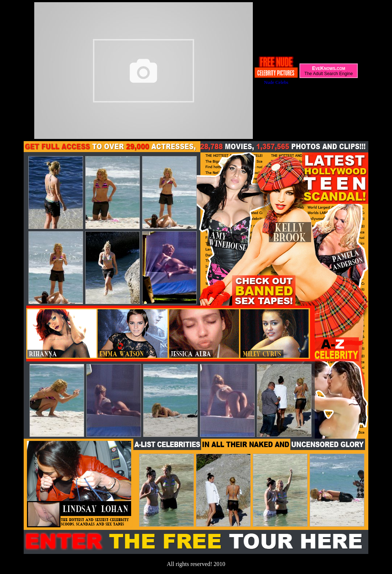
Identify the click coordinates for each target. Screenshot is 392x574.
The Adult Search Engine (329, 74)
